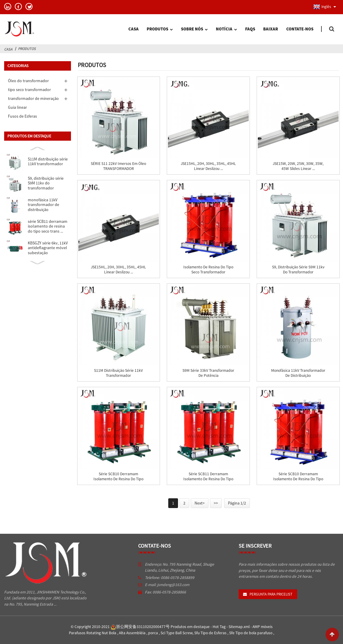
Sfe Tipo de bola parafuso (251, 633)
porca (153, 633)
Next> (200, 503)
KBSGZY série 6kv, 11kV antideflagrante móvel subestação (48, 248)
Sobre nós (194, 29)
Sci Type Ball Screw (177, 633)
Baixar (271, 29)
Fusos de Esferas (22, 116)
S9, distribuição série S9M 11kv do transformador (46, 183)
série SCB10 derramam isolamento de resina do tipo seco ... (118, 479)
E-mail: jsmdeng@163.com (167, 585)
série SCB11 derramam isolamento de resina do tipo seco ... (208, 479)
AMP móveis (263, 627)
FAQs (250, 29)
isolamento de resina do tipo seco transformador (208, 270)
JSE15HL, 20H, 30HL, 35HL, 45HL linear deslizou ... (208, 166)
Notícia (226, 29)
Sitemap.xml (240, 627)
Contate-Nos (300, 29)
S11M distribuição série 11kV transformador (48, 162)
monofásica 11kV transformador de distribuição (43, 205)
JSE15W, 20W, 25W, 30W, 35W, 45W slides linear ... (298, 166)
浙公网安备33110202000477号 (140, 627)
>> (216, 503)
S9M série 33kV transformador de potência (208, 373)
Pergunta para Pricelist (271, 594)
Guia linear (17, 107)
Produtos (160, 29)
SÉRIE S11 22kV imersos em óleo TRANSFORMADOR (118, 166)
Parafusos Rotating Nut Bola (93, 633)
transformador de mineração (33, 98)
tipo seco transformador (29, 90)
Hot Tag (220, 627)
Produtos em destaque (191, 627)
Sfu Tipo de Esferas (211, 633)
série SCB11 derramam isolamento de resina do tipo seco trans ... (48, 226)
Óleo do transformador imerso (28, 82)
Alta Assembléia (133, 633)
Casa (134, 29)
